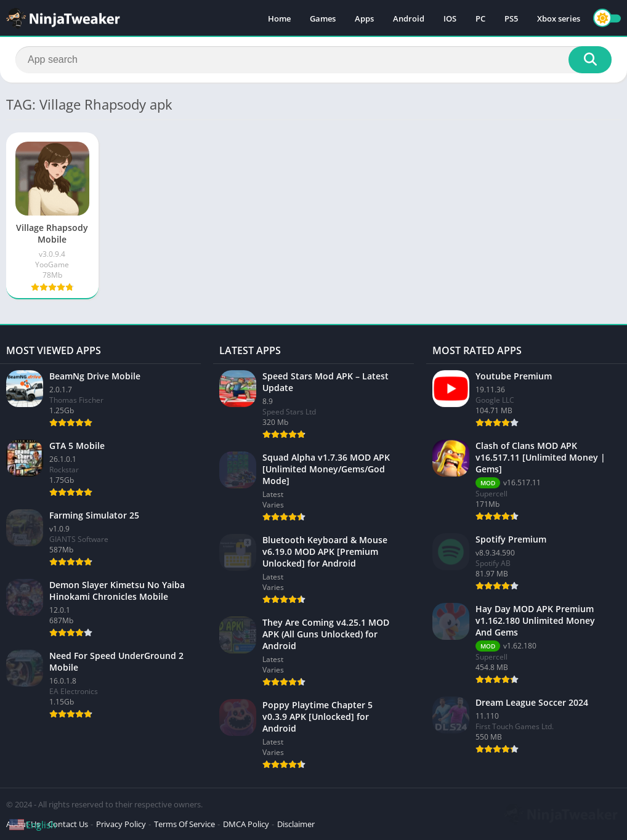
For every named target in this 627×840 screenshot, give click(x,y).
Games (323, 18)
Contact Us (68, 824)
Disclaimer (296, 824)
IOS (450, 18)
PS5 (511, 18)
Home (279, 18)
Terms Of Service (184, 824)
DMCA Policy (246, 824)
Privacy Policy (121, 824)
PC (480, 18)
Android (409, 18)
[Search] (313, 60)
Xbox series (559, 18)
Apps (364, 18)
